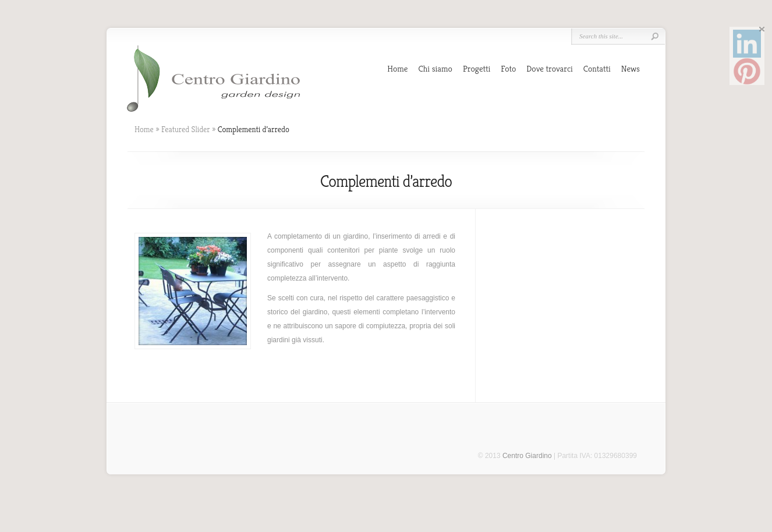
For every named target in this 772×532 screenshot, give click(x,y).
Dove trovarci (550, 68)
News (631, 68)
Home (397, 68)
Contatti (597, 68)
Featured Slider (186, 129)
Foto (508, 68)
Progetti (477, 68)
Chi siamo (435, 68)
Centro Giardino (527, 456)
